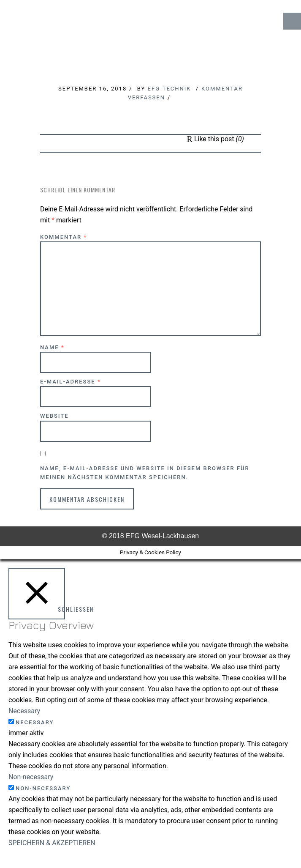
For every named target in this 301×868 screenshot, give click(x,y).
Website (54, 416)
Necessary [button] (24, 711)
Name (52, 347)
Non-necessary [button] (31, 777)
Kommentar (64, 237)
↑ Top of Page (269, 838)
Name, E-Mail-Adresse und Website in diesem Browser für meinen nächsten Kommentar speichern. (145, 473)
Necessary (35, 722)
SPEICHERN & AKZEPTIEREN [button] (52, 843)
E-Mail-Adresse (71, 382)
